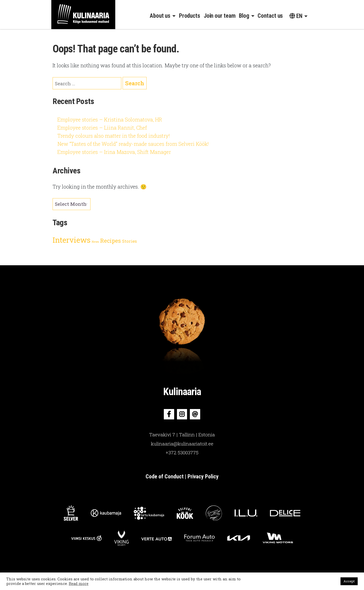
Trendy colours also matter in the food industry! (114, 136)
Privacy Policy (203, 476)
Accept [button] (349, 581)
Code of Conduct (165, 476)
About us (160, 16)
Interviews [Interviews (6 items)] (72, 240)
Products (190, 16)
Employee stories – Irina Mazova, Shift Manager (114, 152)
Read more (79, 584)
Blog (244, 16)
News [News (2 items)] (95, 242)
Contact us (270, 16)
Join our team (220, 16)
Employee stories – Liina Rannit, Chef (102, 128)
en (296, 16)
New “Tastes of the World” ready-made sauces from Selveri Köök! (133, 144)
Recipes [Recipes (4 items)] (110, 241)
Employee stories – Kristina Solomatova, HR (110, 119)
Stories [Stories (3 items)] (129, 241)
